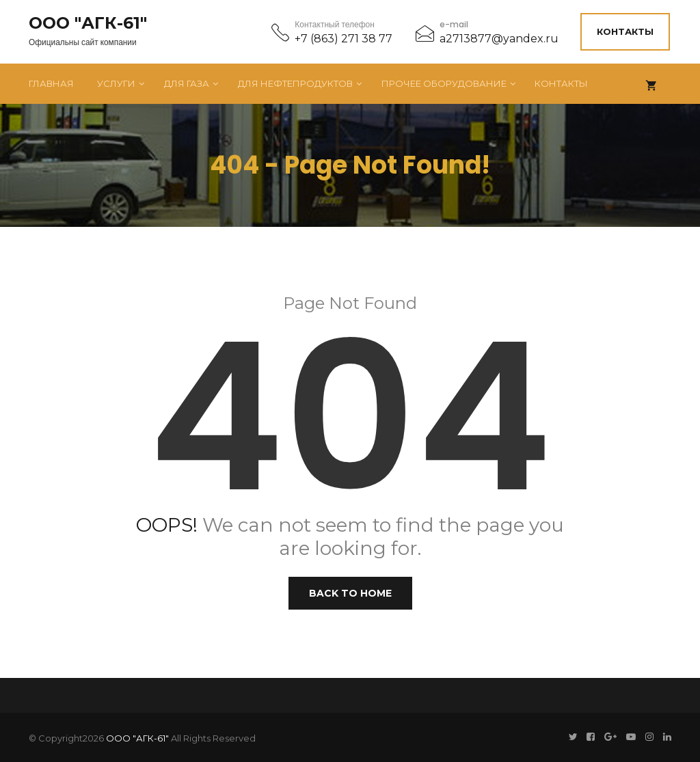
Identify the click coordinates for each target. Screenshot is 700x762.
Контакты (627, 31)
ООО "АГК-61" (88, 23)
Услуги (116, 82)
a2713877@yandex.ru (499, 38)
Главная (51, 82)
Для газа (187, 82)
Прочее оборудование (444, 82)
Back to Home (350, 592)
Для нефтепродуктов (295, 82)
